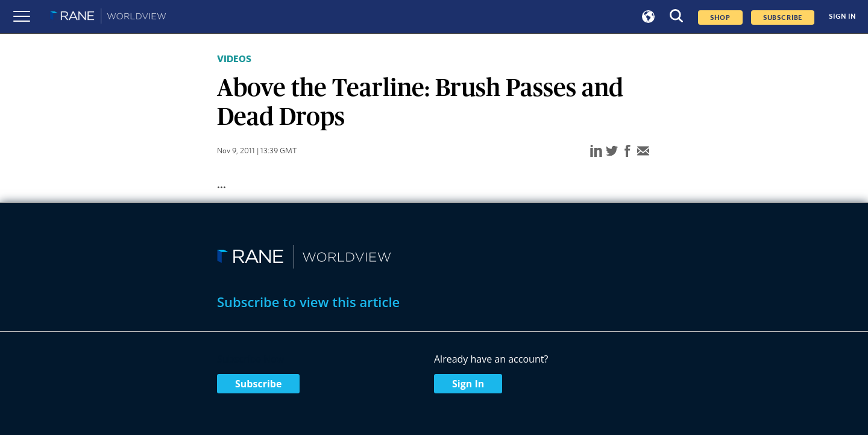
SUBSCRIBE (783, 17)
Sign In (468, 384)
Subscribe (258, 384)
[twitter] (612, 152)
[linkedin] (596, 152)
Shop (720, 17)
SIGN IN (842, 17)
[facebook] (627, 152)
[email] (643, 152)
